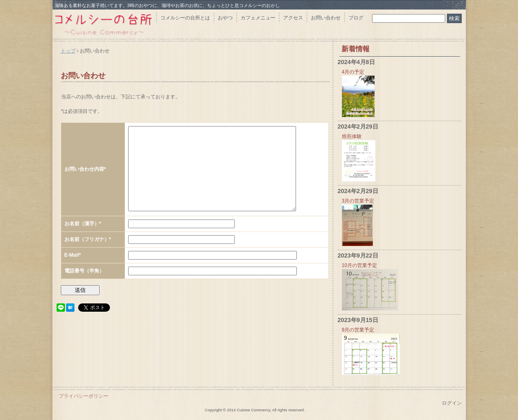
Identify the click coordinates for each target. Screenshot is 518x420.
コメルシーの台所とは (185, 18)
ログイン (452, 403)
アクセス (293, 18)
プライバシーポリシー (84, 396)
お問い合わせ (326, 18)
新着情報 (356, 49)
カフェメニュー (258, 18)
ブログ (356, 18)
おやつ (225, 18)
